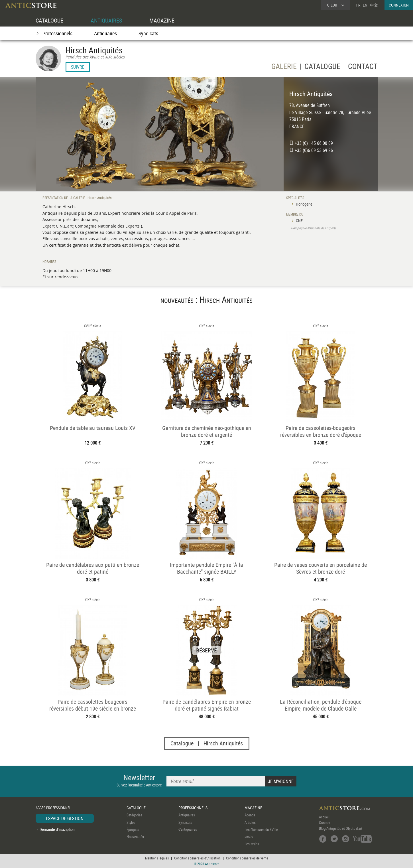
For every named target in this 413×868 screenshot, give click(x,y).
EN (365, 5)
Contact (325, 823)
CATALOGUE (49, 20)
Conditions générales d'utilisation (197, 858)
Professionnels (57, 33)
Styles (131, 822)
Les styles (252, 844)
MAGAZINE (162, 20)
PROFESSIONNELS (193, 808)
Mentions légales (157, 858)
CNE (299, 221)
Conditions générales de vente (247, 858)
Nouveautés (135, 837)
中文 (374, 5)
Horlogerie (304, 204)
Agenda (250, 815)
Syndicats (148, 33)
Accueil (324, 817)
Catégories (134, 815)
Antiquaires (105, 33)
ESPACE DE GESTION (65, 818)
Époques (133, 830)
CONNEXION (399, 5)
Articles (250, 822)
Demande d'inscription (57, 829)
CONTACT (363, 67)
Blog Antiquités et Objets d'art (341, 828)
